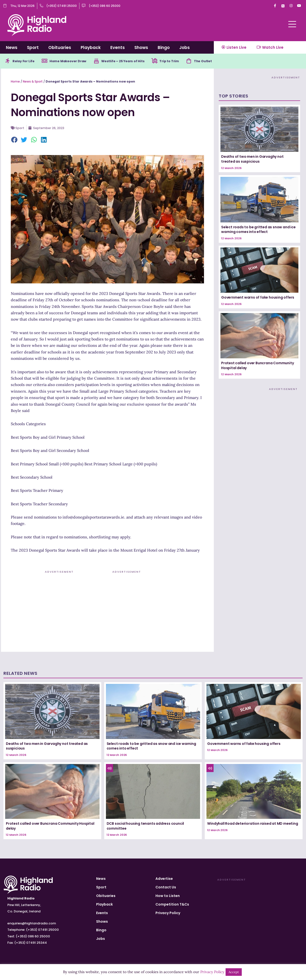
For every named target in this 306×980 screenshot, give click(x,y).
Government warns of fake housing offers (258, 298)
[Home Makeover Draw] (48, 61)
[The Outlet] (204, 61)
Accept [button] (234, 972)
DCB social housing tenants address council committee (145, 827)
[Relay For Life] (8, 61)
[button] (14, 141)
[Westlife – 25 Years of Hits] (104, 61)
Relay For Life (25, 61)
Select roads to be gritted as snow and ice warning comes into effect (258, 230)
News (12, 48)
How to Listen (168, 896)
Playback (91, 48)
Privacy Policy (168, 913)
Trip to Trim (183, 61)
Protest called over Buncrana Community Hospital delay (257, 366)
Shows (141, 48)
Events (118, 48)
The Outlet (219, 61)
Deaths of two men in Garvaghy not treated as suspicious (252, 160)
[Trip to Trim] (167, 61)
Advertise (164, 879)
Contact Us (166, 887)
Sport (33, 48)
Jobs (185, 48)
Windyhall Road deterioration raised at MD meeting (253, 824)
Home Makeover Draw (73, 61)
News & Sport (33, 82)
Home (15, 82)
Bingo (164, 48)
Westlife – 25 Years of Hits (133, 61)
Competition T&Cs (172, 904)
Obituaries (60, 48)
